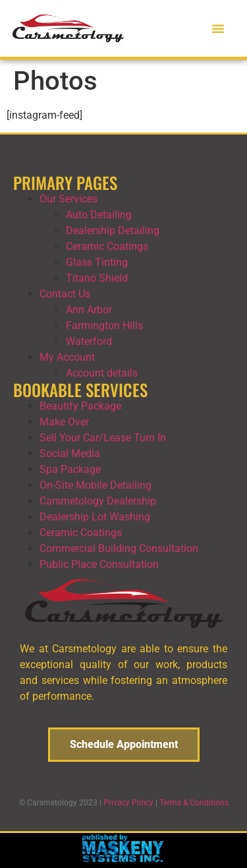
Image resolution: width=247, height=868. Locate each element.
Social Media (70, 453)
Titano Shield (97, 278)
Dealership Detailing (113, 231)
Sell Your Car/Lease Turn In (103, 438)
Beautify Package (80, 406)
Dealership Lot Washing (95, 517)
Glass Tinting (97, 262)
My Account (67, 357)
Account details (102, 373)
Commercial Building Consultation (119, 548)
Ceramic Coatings (107, 246)
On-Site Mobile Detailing (96, 485)
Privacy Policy (128, 803)
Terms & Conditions (194, 803)
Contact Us (65, 294)
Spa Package (70, 469)
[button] (218, 28)
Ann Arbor (89, 310)
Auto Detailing (99, 215)
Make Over (64, 422)
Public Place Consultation (99, 564)
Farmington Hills (104, 325)
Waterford (89, 341)
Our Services (69, 199)
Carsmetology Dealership (98, 501)
